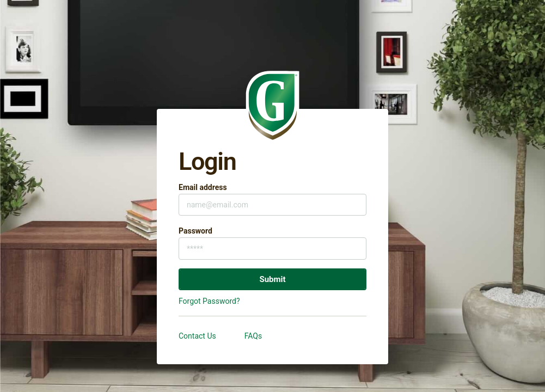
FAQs (253, 336)
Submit (272, 279)
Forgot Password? (209, 301)
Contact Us (197, 336)
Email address (203, 187)
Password (195, 231)
